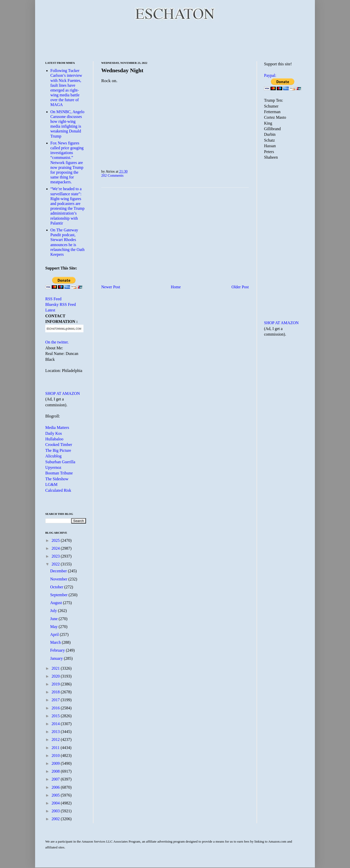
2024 (56, 548)
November (59, 579)
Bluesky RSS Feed (61, 304)
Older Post (240, 287)
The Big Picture (58, 450)
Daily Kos (54, 433)
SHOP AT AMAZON (63, 393)
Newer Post (111, 287)
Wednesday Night (122, 70)
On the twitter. (57, 342)
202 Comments (112, 175)
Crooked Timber (59, 445)
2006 (56, 787)
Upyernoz (53, 467)
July (54, 611)
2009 (56, 763)
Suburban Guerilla (60, 462)
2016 (56, 708)
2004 (56, 803)
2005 (56, 795)
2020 (56, 676)
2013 (56, 732)
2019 (56, 684)
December (59, 571)
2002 (56, 819)
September (59, 595)
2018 (56, 692)
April (55, 634)
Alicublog (53, 456)
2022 (56, 564)
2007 (56, 779)
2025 (56, 540)
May (54, 627)
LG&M (51, 484)
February (58, 650)
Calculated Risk (58, 490)
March (56, 642)
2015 (56, 716)
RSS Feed (53, 299)
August (56, 603)
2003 (56, 811)
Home (176, 287)
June (54, 619)
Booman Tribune (59, 473)
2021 (56, 668)
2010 (56, 755)
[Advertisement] (175, 41)
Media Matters (57, 428)
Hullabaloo (54, 439)
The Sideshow (57, 479)
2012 (56, 739)
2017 (56, 700)
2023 (56, 556)
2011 (56, 748)
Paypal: (270, 75)
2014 (56, 724)
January (57, 658)
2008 (56, 771)
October (57, 587)
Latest (50, 310)
